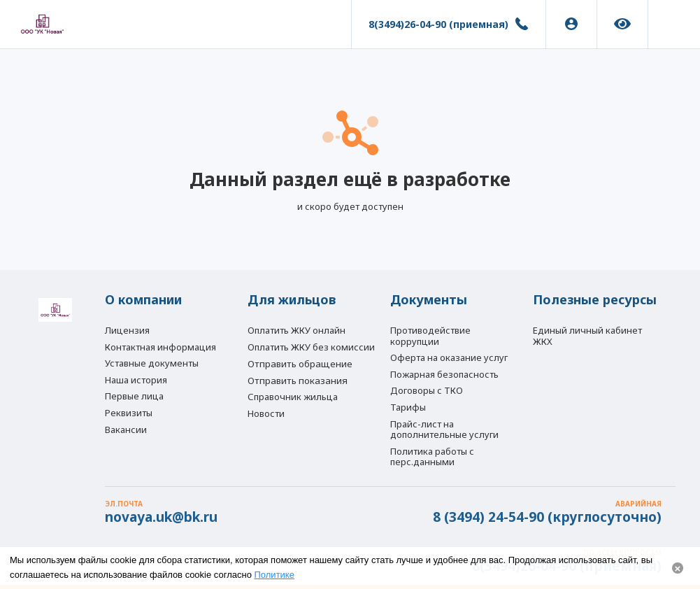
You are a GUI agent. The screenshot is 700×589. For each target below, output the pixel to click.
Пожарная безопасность (444, 374)
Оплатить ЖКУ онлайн (297, 330)
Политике (274, 575)
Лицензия (127, 330)
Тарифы (408, 407)
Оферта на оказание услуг (449, 357)
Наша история (136, 380)
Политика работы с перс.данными (432, 457)
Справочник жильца (293, 397)
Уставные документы (152, 363)
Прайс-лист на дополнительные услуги (444, 430)
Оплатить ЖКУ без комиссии (311, 347)
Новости (266, 413)
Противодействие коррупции (430, 336)
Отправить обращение (300, 364)
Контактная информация (160, 347)
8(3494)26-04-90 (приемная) (438, 24)
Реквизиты (129, 413)
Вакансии (126, 430)
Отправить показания (298, 381)
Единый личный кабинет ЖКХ (587, 336)
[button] (674, 24)
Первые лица (134, 396)
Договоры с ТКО (427, 390)
